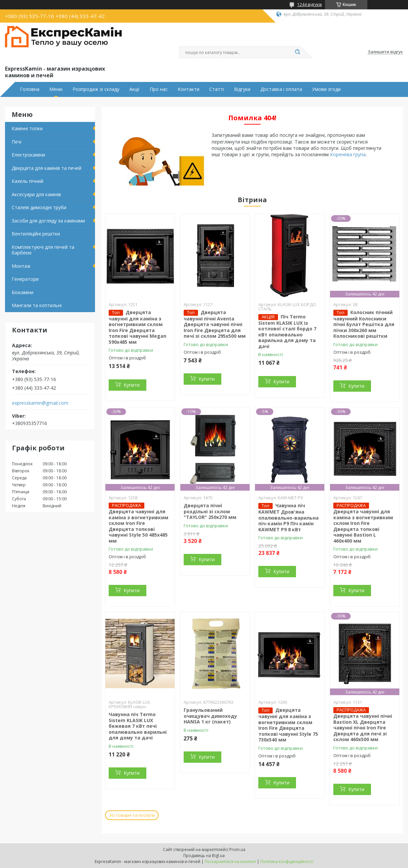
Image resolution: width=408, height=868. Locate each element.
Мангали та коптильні (37, 305)
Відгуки (242, 89)
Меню (56, 89)
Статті (217, 89)
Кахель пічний (27, 181)
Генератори (25, 279)
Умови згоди (326, 89)
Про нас (159, 89)
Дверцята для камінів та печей (46, 168)
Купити (132, 385)
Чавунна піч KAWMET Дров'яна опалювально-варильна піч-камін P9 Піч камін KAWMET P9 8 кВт (288, 517)
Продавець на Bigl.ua (204, 856)
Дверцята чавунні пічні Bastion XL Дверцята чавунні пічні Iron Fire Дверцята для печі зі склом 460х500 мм (363, 728)
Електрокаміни (28, 155)
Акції (134, 89)
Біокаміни (22, 292)
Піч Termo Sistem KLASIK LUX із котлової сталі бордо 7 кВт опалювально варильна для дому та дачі (287, 331)
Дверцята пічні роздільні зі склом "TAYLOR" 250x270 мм (210, 511)
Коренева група (348, 154)
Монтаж (21, 266)
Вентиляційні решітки (36, 234)
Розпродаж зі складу (96, 89)
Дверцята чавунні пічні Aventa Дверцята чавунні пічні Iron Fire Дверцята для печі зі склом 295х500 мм (215, 324)
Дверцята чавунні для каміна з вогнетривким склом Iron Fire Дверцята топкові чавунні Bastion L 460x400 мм (363, 526)
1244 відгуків (309, 4)
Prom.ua (237, 850)
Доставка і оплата (281, 89)
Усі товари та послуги (132, 815)
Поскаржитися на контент (230, 862)
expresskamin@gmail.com (40, 403)
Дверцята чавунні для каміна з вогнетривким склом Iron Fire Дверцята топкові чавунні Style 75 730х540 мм (288, 725)
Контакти (188, 89)
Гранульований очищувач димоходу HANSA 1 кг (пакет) (210, 716)
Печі (16, 142)
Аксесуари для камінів (36, 194)
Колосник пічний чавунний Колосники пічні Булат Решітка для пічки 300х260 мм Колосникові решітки (364, 324)
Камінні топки (27, 128)
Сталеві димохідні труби (39, 207)
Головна (30, 89)
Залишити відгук (385, 52)
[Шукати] (297, 52)
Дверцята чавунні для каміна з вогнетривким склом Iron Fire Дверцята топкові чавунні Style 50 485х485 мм (138, 526)
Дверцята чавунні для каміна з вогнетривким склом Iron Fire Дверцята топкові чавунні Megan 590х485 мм (137, 327)
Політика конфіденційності (287, 862)
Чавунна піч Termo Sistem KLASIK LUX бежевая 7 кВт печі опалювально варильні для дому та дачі (138, 726)
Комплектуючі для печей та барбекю (43, 250)
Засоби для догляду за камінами (48, 221)
